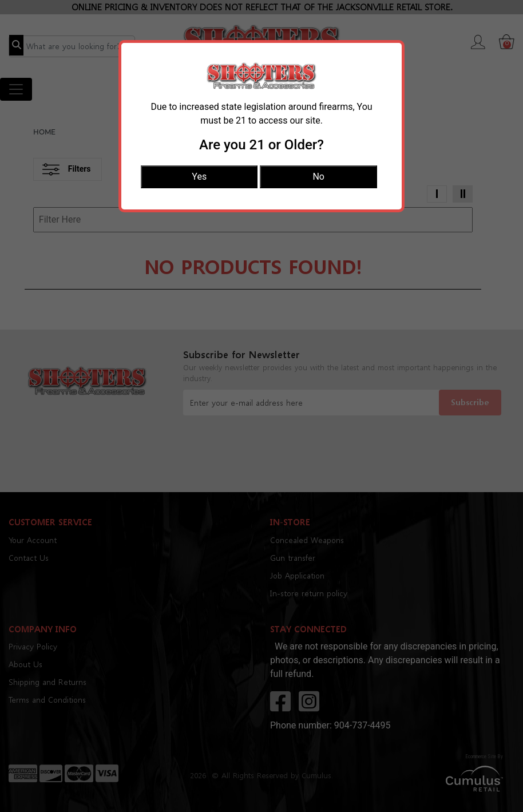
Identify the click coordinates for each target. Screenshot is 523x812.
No (318, 177)
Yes (199, 177)
